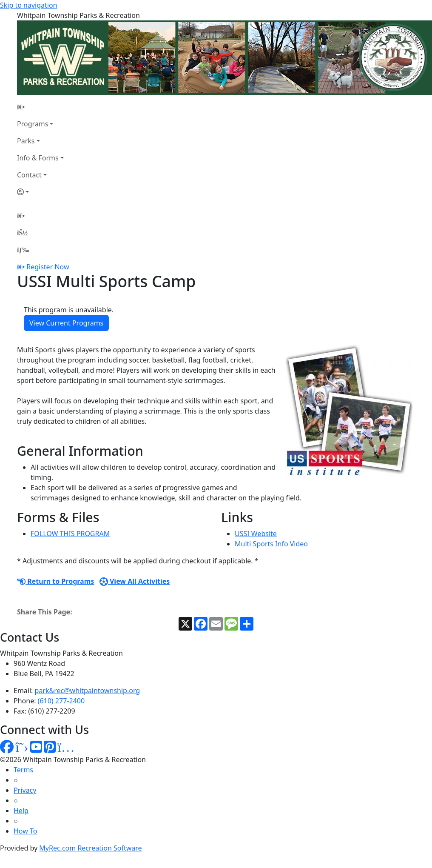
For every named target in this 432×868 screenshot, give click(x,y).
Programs (33, 124)
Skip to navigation (28, 5)
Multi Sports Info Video (271, 544)
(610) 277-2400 (61, 701)
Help (21, 811)
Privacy (25, 790)
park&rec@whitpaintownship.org (88, 691)
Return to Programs (55, 581)
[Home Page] (40, 107)
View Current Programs (66, 323)
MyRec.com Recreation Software (90, 848)
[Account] (40, 192)
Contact (29, 175)
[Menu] (23, 250)
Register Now (48, 267)
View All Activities (135, 581)
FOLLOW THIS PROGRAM (70, 534)
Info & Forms (38, 158)
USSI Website (256, 534)
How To (25, 831)
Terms (23, 770)
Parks (26, 141)
